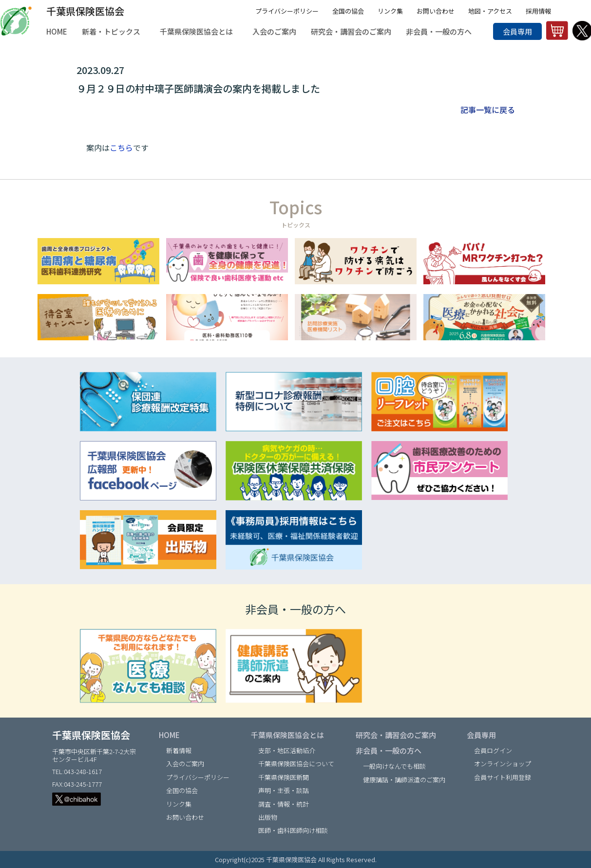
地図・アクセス (490, 11)
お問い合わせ (436, 11)
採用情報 (538, 11)
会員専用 (517, 31)
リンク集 (390, 11)
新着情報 (179, 750)
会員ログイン (493, 750)
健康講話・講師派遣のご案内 (404, 780)
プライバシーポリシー (287, 11)
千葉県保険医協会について (296, 764)
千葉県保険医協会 (85, 11)
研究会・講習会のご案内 (396, 735)
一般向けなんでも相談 (394, 766)
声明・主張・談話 (284, 790)
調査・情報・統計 (284, 804)
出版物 (268, 817)
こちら (121, 148)
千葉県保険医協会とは (287, 735)
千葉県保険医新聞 (284, 777)
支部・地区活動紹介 (287, 750)
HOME (169, 735)
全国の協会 (348, 11)
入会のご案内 (185, 764)
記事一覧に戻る (488, 110)
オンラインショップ (503, 764)
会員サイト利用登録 (503, 777)
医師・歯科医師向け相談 (293, 830)
